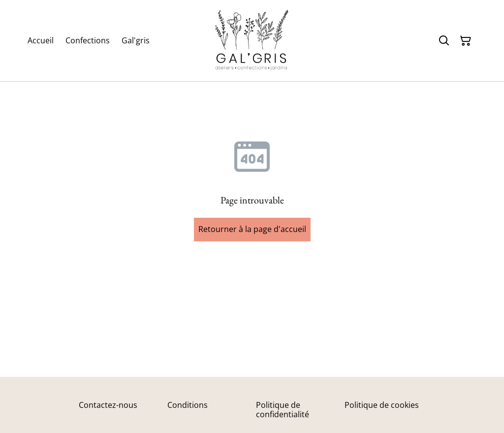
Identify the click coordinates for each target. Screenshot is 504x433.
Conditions (188, 405)
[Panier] (466, 41)
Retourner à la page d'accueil (252, 229)
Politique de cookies (382, 405)
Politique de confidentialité (283, 410)
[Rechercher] (444, 41)
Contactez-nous (108, 405)
